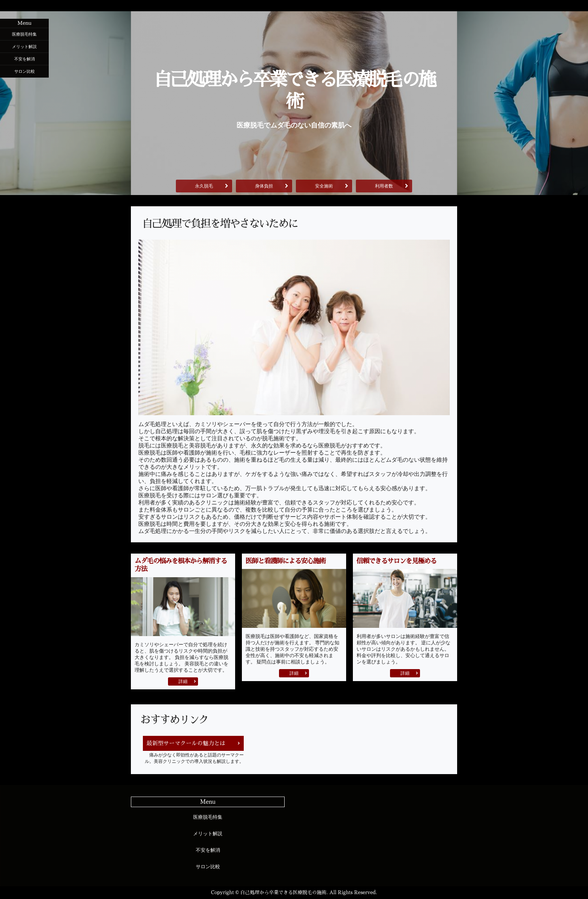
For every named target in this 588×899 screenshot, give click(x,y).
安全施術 (324, 186)
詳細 (183, 681)
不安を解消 (25, 59)
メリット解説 (24, 47)
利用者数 (384, 186)
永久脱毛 (204, 186)
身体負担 (264, 186)
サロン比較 (25, 71)
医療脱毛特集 (24, 34)
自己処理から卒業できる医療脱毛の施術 (294, 91)
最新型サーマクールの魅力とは (186, 743)
